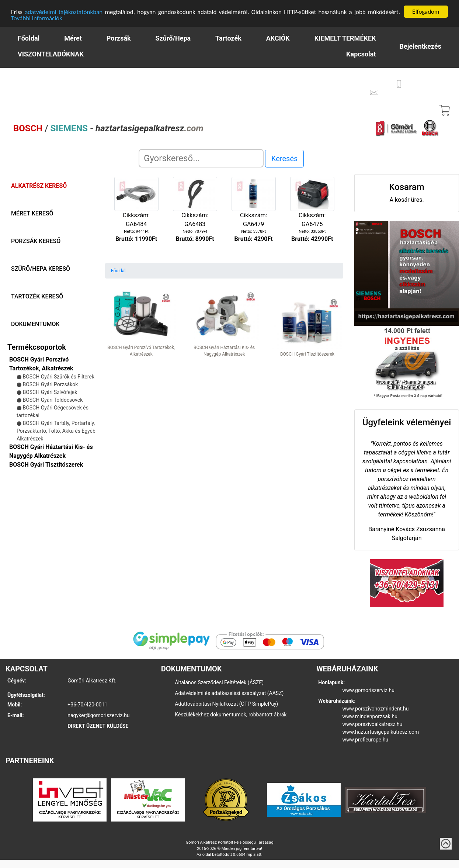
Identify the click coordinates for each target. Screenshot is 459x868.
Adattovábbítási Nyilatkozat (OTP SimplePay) (226, 703)
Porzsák (119, 38)
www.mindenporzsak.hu (370, 716)
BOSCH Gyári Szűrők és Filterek (58, 376)
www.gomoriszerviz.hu (368, 690)
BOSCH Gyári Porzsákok (50, 384)
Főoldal (29, 38)
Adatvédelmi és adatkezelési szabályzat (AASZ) (229, 693)
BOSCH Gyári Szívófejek (50, 392)
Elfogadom (426, 11)
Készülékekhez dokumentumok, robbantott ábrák (231, 714)
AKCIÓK (278, 38)
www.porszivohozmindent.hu (376, 708)
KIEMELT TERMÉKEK (345, 38)
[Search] (201, 158)
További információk (37, 18)
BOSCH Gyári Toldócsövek (53, 400)
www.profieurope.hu (366, 739)
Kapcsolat (361, 54)
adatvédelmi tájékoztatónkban (64, 12)
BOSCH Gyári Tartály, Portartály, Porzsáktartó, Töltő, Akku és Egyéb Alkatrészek (56, 430)
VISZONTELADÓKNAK (51, 54)
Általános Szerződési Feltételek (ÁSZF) (219, 682)
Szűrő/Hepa (173, 38)
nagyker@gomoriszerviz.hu (98, 715)
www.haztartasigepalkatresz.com (381, 732)
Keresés (284, 158)
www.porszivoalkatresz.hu (373, 724)
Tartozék (228, 38)
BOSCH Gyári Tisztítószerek (46, 464)
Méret (73, 38)
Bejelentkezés (420, 46)
